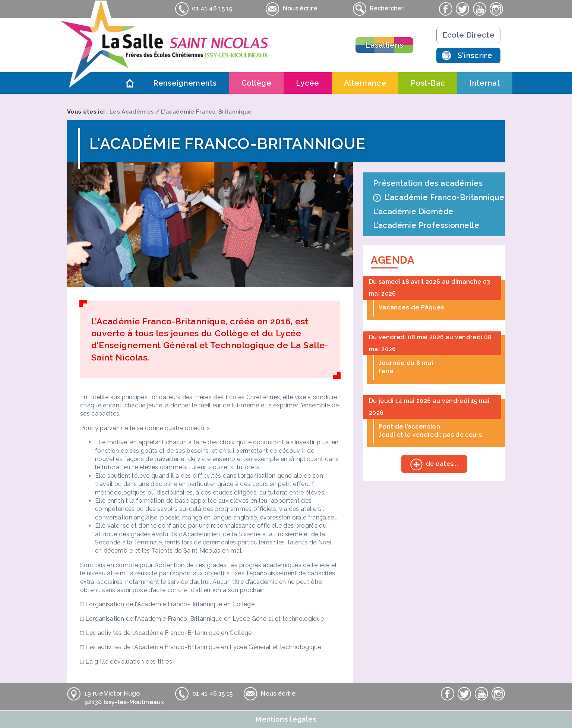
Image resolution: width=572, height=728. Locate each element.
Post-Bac (428, 83)
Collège (256, 83)
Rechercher (378, 9)
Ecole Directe (468, 35)
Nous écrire (291, 9)
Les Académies (132, 112)
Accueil (130, 83)
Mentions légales (286, 719)
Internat (485, 83)
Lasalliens (384, 45)
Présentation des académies (428, 183)
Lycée (308, 83)
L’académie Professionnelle (426, 225)
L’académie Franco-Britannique (444, 197)
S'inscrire (475, 55)
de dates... (430, 465)
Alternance (365, 83)
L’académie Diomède (413, 211)
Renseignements (185, 83)
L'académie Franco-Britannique (206, 112)
